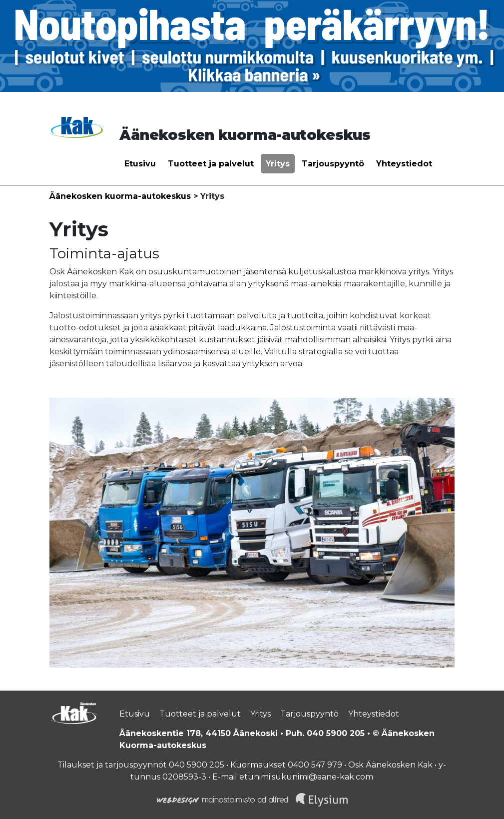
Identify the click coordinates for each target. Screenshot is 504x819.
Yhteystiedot (404, 164)
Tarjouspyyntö (333, 164)
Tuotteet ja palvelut (211, 164)
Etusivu (140, 164)
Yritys (278, 164)
